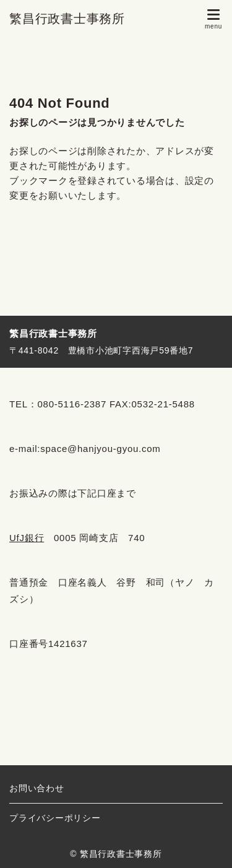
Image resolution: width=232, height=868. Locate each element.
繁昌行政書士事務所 (67, 19)
